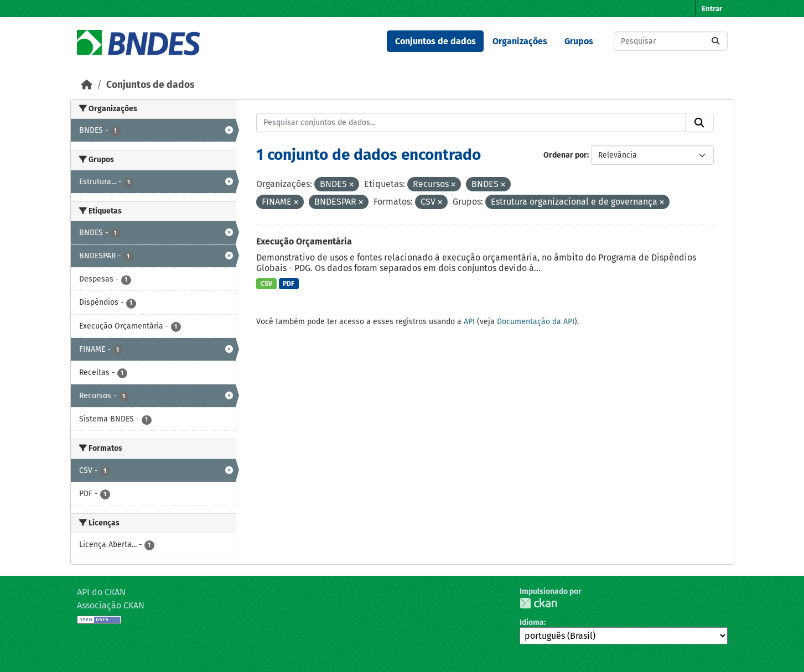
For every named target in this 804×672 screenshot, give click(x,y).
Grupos (579, 41)
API (469, 322)
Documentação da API (536, 322)
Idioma (532, 622)
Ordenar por (565, 155)
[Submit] (715, 41)
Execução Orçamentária (304, 241)
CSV (266, 284)
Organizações (520, 41)
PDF (289, 284)
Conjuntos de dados (435, 41)
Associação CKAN (111, 605)
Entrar (712, 9)
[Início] (87, 85)
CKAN (538, 603)
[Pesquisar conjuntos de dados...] (671, 41)
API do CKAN (101, 592)
